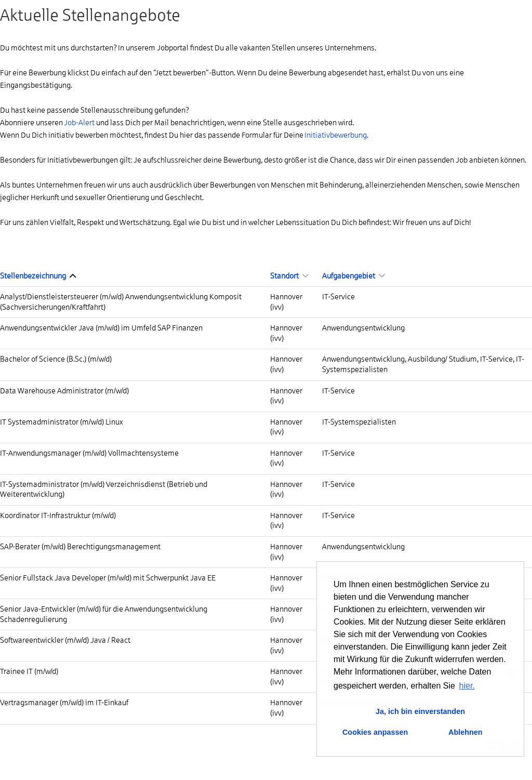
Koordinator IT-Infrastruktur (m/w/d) (58, 515)
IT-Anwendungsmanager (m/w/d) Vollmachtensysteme (89, 453)
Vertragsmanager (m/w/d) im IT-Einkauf (64, 703)
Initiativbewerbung (336, 135)
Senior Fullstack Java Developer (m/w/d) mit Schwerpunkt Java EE (108, 578)
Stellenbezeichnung (38, 276)
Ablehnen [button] (465, 732)
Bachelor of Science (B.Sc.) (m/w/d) (56, 359)
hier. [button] (467, 686)
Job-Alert (79, 123)
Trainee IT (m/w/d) (29, 671)
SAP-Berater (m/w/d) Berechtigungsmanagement (80, 547)
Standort (289, 276)
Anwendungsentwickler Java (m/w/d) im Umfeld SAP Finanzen (101, 328)
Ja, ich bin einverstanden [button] (420, 711)
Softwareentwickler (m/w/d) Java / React (65, 640)
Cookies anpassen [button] (375, 732)
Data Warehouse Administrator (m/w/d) (64, 391)
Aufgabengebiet (354, 276)
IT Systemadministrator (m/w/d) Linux (62, 422)
